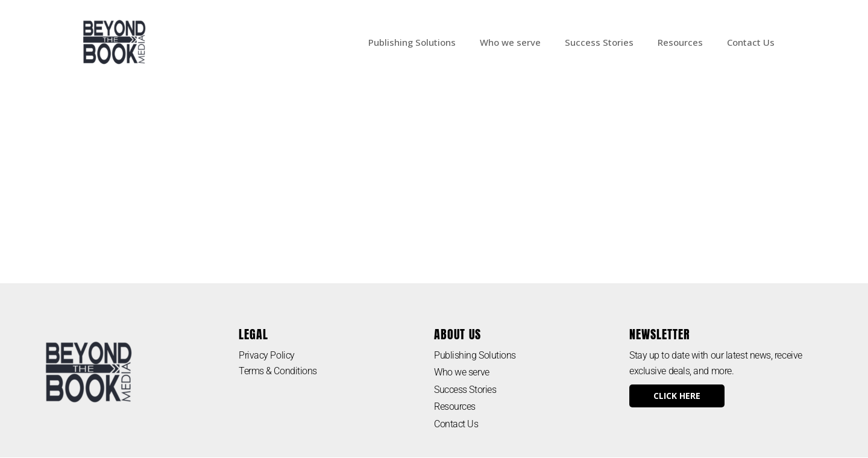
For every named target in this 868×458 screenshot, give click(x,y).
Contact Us (751, 42)
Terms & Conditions (279, 371)
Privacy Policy (267, 355)
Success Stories (599, 42)
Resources (680, 42)
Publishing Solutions (412, 42)
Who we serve (510, 42)
